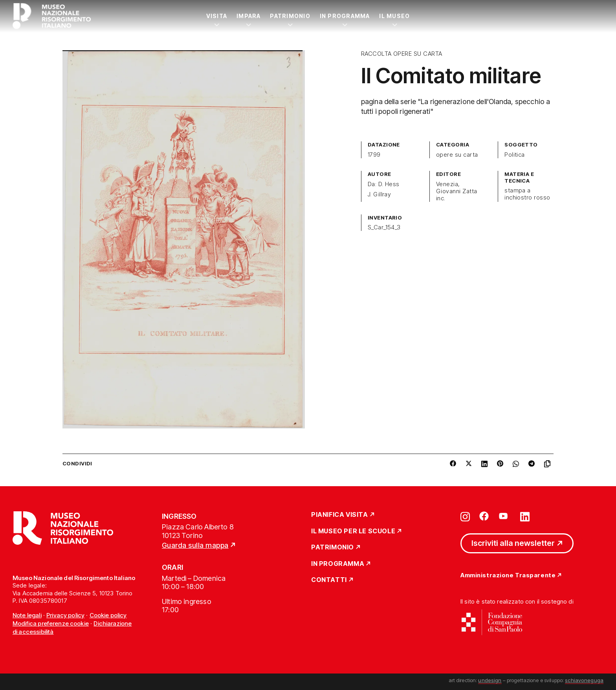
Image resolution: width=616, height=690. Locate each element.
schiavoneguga (584, 680)
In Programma (345, 16)
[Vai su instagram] (465, 516)
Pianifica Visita (340, 515)
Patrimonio (290, 16)
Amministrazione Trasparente (508, 576)
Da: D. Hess (384, 184)
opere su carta (457, 155)
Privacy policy (65, 615)
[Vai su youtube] (504, 516)
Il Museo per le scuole (353, 531)
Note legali (27, 615)
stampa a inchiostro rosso (527, 194)
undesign (490, 680)
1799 (374, 155)
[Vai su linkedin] (525, 516)
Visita (217, 16)
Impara (248, 16)
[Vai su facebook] (484, 516)
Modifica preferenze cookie (51, 623)
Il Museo (394, 16)
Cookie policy (108, 615)
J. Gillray (379, 194)
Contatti (329, 580)
